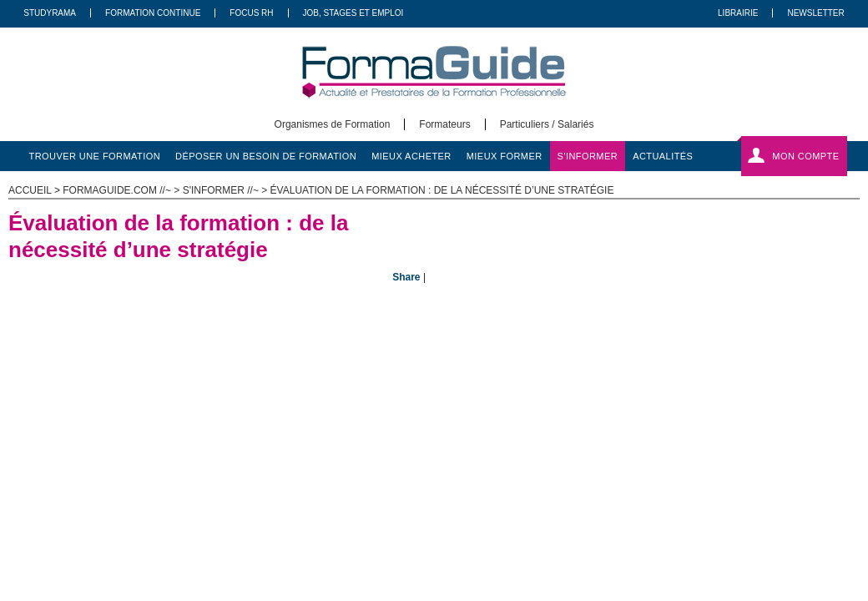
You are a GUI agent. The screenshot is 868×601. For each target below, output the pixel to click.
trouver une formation (95, 156)
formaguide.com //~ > (122, 190)
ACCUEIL (30, 190)
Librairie (738, 13)
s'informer (588, 156)
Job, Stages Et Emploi (353, 13)
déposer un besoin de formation (266, 156)
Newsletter (815, 13)
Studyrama (50, 13)
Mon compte (805, 156)
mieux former (505, 156)
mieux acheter (411, 156)
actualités (663, 156)
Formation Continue (153, 13)
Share (406, 277)
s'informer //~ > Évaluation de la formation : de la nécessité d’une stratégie (399, 190)
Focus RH (251, 13)
